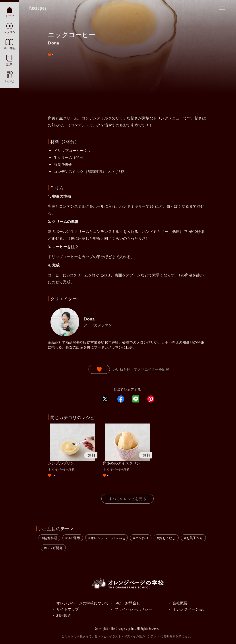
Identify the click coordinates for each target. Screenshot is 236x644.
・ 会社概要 (178, 603)
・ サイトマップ (65, 609)
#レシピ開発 (53, 548)
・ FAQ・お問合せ (125, 603)
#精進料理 (49, 538)
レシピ (10, 77)
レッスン (10, 28)
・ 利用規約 (61, 615)
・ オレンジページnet (186, 609)
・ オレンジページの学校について (80, 603)
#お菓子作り (193, 538)
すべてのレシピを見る (128, 499)
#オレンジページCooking (106, 538)
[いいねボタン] (99, 369)
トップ (10, 12)
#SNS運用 (73, 538)
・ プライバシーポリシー (131, 609)
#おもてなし (166, 538)
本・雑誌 (10, 44)
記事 (9, 60)
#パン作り (141, 538)
